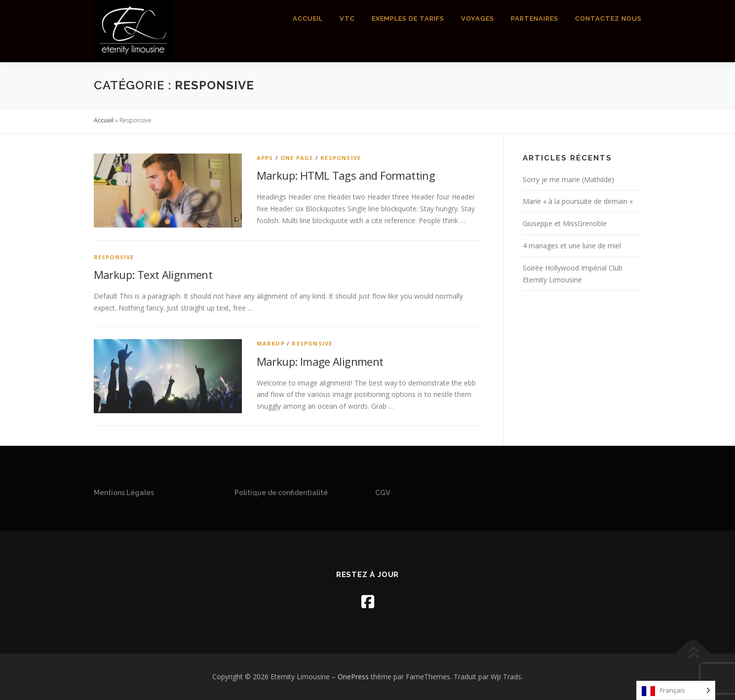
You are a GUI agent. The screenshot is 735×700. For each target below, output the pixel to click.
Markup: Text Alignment (153, 274)
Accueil (308, 19)
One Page (297, 158)
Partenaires (535, 19)
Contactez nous (608, 19)
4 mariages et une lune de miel (572, 246)
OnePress (353, 677)
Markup (271, 343)
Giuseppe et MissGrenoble (565, 223)
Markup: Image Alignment (320, 361)
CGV (383, 493)
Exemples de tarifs (408, 19)
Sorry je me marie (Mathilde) (568, 179)
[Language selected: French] (676, 690)
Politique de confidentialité (281, 493)
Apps (265, 158)
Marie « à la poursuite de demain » (578, 201)
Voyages (478, 19)
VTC (347, 19)
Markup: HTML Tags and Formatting (346, 175)
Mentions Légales (124, 493)
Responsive (341, 158)
